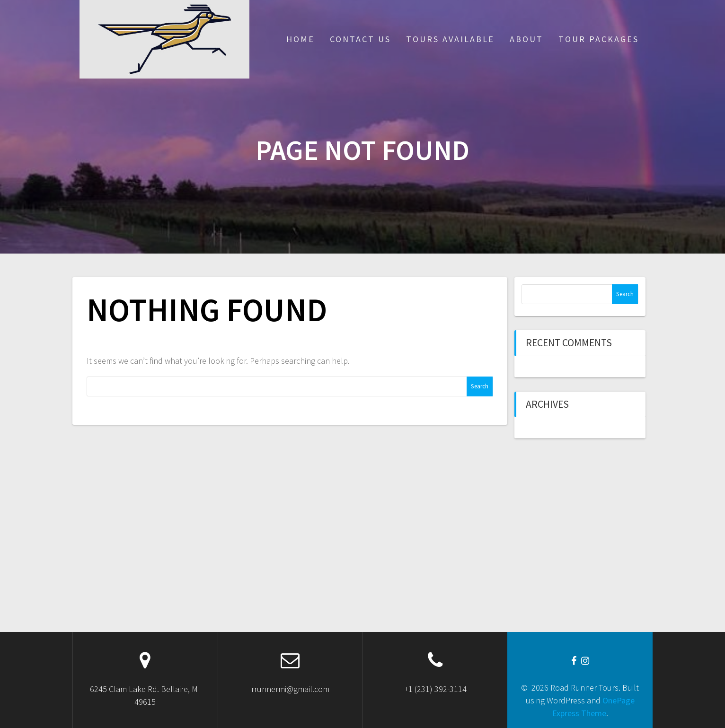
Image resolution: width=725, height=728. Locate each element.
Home (301, 39)
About (526, 39)
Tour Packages (599, 39)
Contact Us (360, 39)
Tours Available (450, 39)
